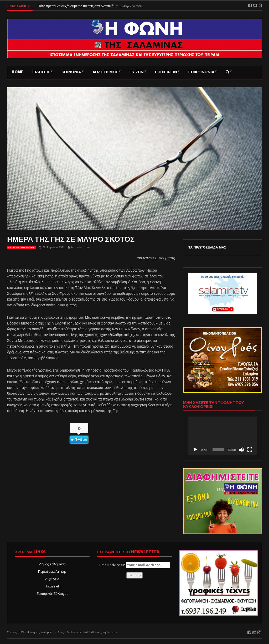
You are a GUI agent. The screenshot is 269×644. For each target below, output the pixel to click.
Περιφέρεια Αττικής (52, 572)
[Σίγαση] (241, 450)
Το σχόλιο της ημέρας (22, 247)
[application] (223, 436)
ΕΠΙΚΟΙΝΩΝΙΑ (201, 72)
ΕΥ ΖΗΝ (137, 72)
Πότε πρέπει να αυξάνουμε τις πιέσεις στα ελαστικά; (76, 6)
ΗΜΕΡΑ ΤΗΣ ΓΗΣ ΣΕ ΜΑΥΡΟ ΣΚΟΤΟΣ (71, 239)
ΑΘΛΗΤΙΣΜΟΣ (105, 72)
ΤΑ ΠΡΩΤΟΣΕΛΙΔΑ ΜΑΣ (207, 247)
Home (17, 72)
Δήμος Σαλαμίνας (52, 564)
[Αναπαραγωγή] (195, 450)
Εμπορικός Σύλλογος (52, 594)
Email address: (135, 565)
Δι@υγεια (52, 579)
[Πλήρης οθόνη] (250, 450)
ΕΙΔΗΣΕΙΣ (41, 72)
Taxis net (52, 586)
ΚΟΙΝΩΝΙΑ (71, 72)
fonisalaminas (81, 247)
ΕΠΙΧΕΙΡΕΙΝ (166, 72)
